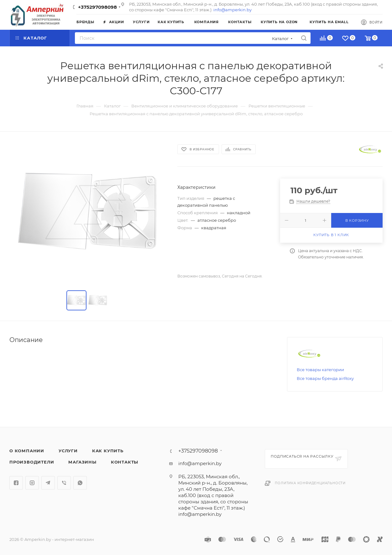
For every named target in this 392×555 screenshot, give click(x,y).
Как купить (108, 451)
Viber (64, 483)
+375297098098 (97, 7)
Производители (32, 462)
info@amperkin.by (233, 10)
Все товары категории (320, 370)
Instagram (32, 483)
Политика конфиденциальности (310, 483)
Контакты (125, 462)
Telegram (48, 483)
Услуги (68, 451)
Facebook (16, 483)
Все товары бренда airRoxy (325, 378)
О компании (27, 451)
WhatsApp (80, 483)
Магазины (82, 462)
